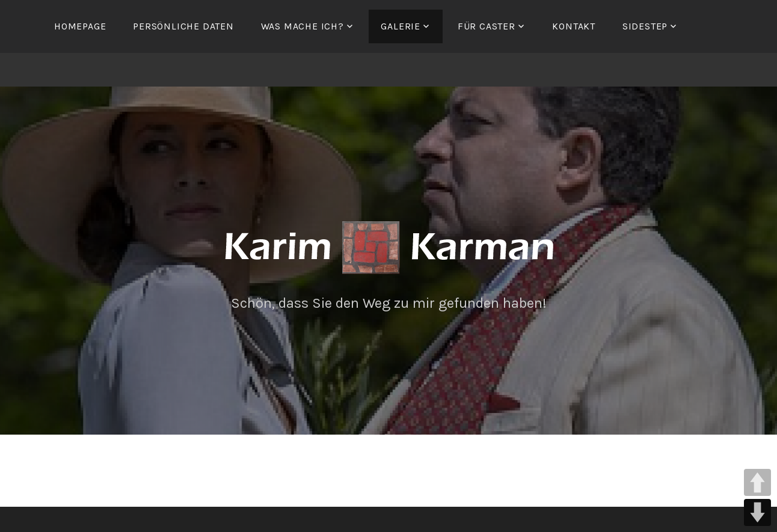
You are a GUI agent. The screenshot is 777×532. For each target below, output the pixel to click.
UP (757, 482)
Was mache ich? (303, 26)
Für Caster (487, 26)
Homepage (80, 26)
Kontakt (574, 26)
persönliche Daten (183, 26)
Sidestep (645, 26)
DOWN (757, 512)
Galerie (401, 26)
